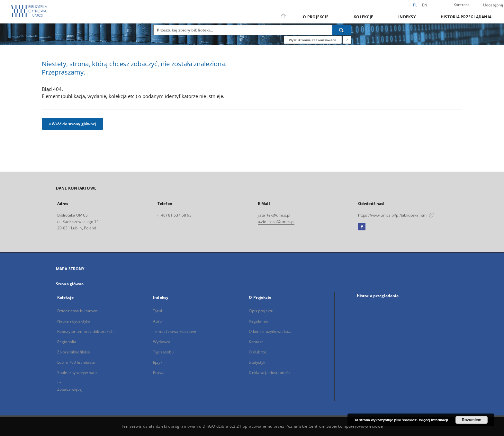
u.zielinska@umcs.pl (276, 222)
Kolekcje (363, 17)
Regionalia (67, 342)
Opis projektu (261, 311)
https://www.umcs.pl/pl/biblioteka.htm (396, 215)
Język (158, 362)
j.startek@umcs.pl (274, 215)
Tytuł (157, 311)
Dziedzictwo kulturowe (78, 311)
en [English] (425, 5)
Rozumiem (472, 420)
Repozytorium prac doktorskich (85, 331)
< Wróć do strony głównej (72, 124)
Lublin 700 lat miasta (76, 362)
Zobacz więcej (70, 389)
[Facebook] (362, 227)
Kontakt (256, 342)
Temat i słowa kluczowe (175, 331)
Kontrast (461, 5)
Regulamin (258, 321)
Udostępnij (493, 5)
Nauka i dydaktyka (74, 321)
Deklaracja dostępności (270, 373)
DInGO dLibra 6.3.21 (222, 426)
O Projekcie (316, 17)
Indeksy (407, 17)
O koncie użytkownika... (270, 331)
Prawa (159, 373)
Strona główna (70, 284)
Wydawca (162, 342)
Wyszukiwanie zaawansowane (313, 40)
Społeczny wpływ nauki (78, 373)
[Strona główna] (283, 17)
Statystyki (257, 362)
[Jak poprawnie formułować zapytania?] (347, 40)
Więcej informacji (434, 420)
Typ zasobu (163, 352)
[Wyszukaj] (342, 30)
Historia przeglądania (466, 17)
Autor (158, 321)
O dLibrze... (259, 352)
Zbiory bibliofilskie (74, 352)
